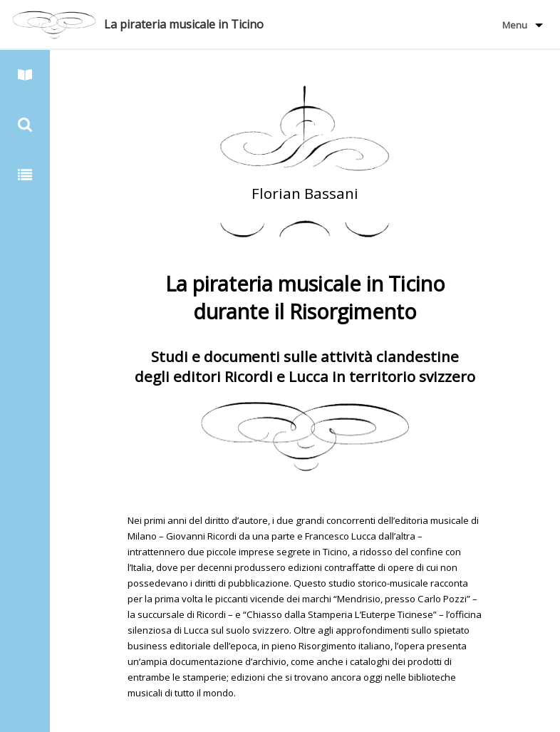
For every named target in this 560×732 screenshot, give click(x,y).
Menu (515, 25)
